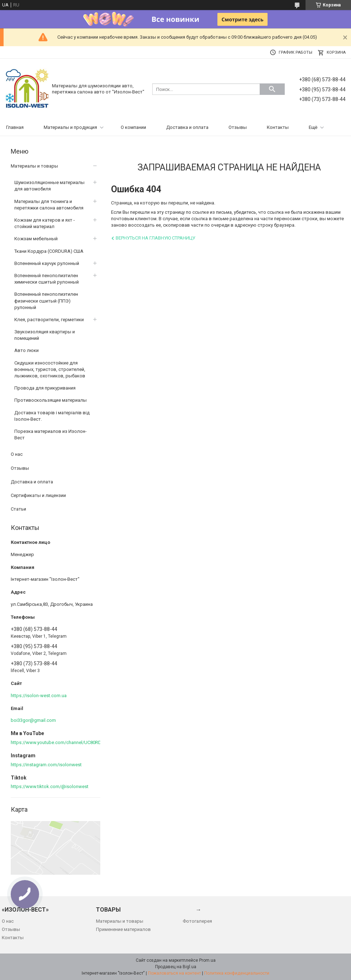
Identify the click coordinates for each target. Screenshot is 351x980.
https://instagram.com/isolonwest (46, 765)
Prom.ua (207, 960)
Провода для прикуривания (45, 388)
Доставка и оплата (187, 127)
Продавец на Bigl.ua (176, 967)
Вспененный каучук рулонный (47, 263)
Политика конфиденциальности (237, 973)
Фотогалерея (197, 921)
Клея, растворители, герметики (49, 320)
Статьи (18, 509)
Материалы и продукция (70, 127)
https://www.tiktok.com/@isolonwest (50, 786)
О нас (17, 454)
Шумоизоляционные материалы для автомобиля (49, 186)
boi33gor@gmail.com (33, 720)
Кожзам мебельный (36, 239)
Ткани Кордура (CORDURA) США (49, 251)
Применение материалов (123, 929)
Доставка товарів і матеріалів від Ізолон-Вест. (52, 416)
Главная (15, 127)
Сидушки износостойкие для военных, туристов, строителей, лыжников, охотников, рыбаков (50, 369)
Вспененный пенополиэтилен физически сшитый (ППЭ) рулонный (46, 301)
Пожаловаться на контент (174, 973)
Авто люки (27, 350)
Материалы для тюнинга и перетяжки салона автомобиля (49, 205)
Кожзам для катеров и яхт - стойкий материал (45, 223)
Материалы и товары (34, 166)
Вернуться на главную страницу (155, 238)
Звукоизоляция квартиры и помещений (45, 335)
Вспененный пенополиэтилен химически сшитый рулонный (47, 279)
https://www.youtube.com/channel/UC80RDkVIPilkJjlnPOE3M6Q (77, 742)
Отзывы (238, 127)
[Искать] (272, 89)
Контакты (278, 127)
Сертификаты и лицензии (38, 495)
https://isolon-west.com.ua (39, 696)
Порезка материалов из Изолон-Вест (51, 435)
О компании (133, 127)
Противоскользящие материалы (51, 400)
